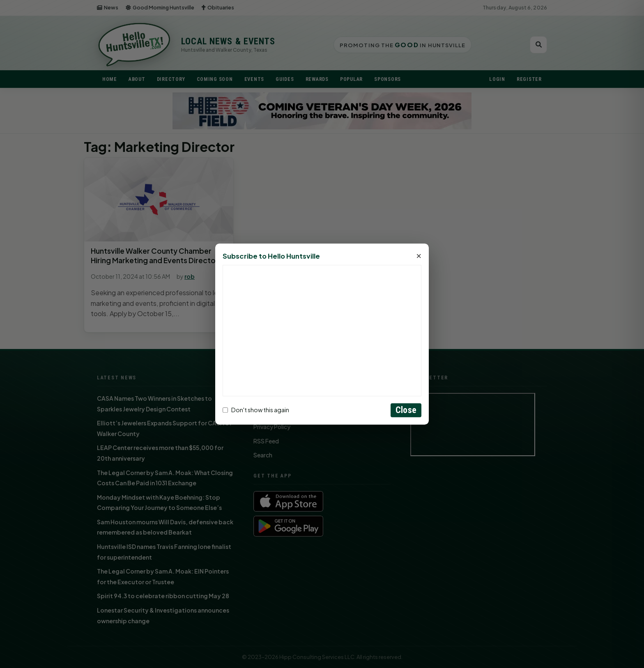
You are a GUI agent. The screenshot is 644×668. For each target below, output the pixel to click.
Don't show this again (256, 410)
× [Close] (419, 256)
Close (406, 410)
